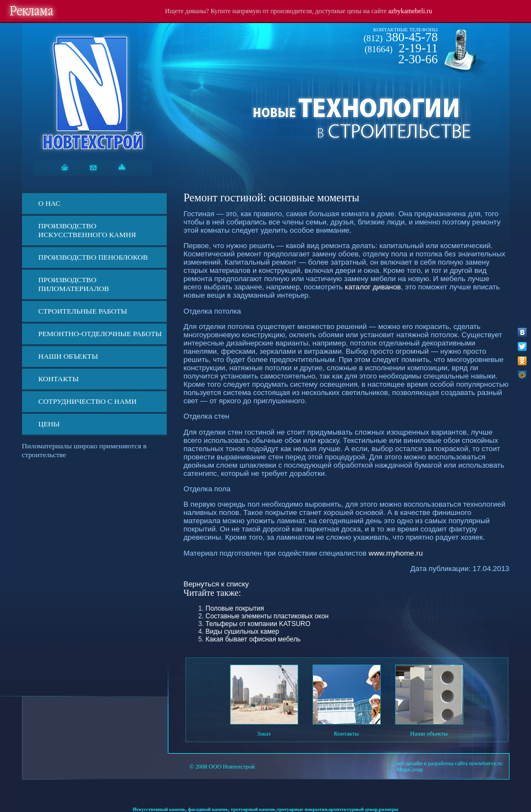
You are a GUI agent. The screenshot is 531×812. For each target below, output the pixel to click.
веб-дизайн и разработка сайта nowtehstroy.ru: (450, 763)
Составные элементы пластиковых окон (267, 616)
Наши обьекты (429, 733)
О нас (50, 203)
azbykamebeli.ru (410, 11)
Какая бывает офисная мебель (253, 639)
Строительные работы (83, 311)
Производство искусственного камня (87, 230)
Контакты (59, 379)
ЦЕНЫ (49, 424)
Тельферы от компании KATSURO (258, 624)
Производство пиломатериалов (74, 284)
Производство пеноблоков (93, 257)
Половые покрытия (235, 608)
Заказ (264, 733)
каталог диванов (373, 287)
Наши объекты (69, 356)
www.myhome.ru (396, 553)
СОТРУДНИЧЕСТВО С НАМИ (88, 401)
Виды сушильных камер (243, 632)
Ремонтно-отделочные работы (100, 334)
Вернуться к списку (217, 584)
